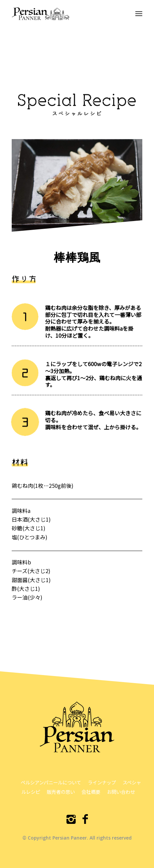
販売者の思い (61, 792)
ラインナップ (102, 782)
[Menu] (139, 13)
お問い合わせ (121, 792)
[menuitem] (139, 13)
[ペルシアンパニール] (64, 13)
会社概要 (91, 792)
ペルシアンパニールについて (51, 782)
